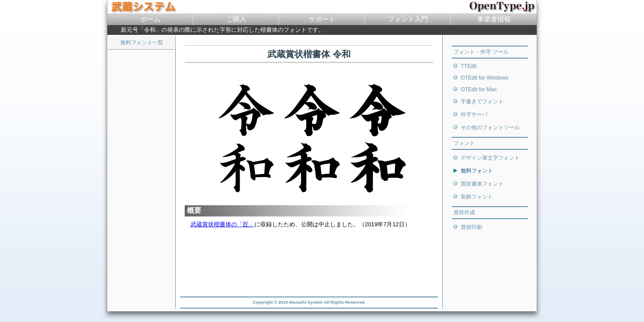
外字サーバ (474, 114)
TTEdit (468, 66)
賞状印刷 (471, 227)
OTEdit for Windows (485, 78)
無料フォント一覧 (142, 42)
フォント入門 (408, 19)
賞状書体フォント (482, 184)
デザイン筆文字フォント (490, 158)
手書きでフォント (482, 102)
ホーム (150, 19)
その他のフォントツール (490, 127)
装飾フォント (477, 197)
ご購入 (236, 19)
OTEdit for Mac (479, 89)
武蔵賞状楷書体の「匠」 (222, 224)
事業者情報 (494, 19)
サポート (322, 19)
